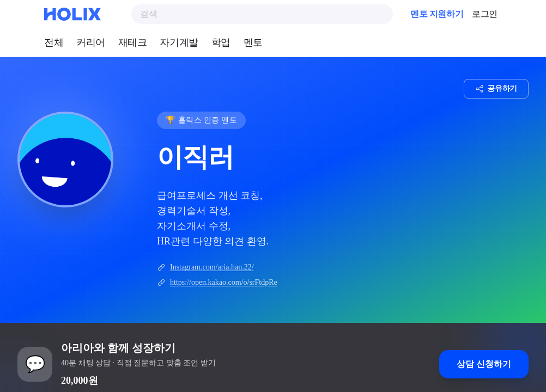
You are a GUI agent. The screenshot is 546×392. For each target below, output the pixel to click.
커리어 (91, 42)
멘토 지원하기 (437, 14)
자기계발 (179, 42)
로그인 (485, 14)
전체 (54, 42)
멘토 (253, 42)
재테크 (133, 42)
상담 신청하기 (484, 364)
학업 (221, 42)
